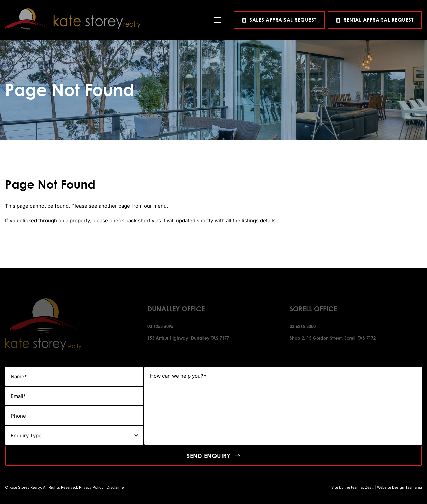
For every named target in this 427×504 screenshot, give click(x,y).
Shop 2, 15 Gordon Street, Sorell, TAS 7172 (333, 338)
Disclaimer (116, 487)
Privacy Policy (91, 487)
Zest (369, 487)
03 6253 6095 (160, 326)
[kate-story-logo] (73, 11)
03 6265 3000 (303, 326)
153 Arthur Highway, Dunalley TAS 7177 (188, 338)
